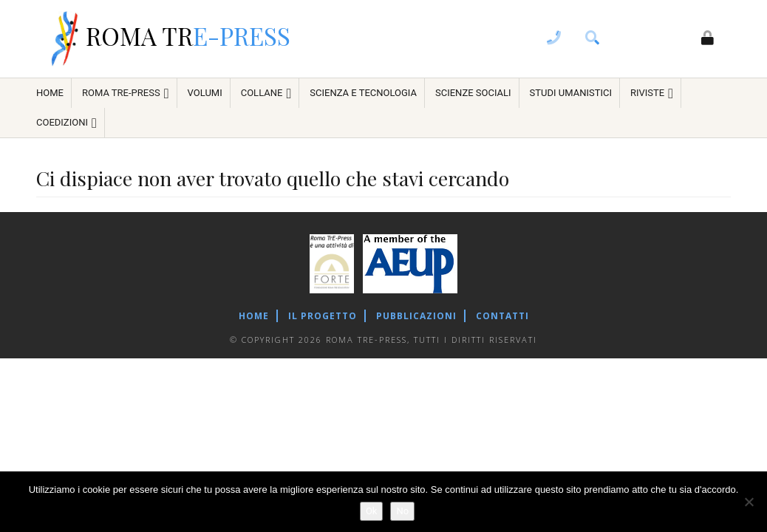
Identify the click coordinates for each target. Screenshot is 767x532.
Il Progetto (323, 316)
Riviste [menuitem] (652, 93)
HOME (50, 93)
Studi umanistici (571, 93)
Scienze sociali (473, 93)
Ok (372, 511)
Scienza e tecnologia (363, 93)
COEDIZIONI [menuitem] (67, 123)
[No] (749, 502)
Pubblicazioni (416, 316)
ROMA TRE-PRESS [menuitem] (126, 93)
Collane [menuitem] (266, 93)
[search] (593, 39)
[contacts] (554, 39)
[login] (708, 39)
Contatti (502, 316)
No (402, 511)
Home (254, 316)
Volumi (205, 93)
